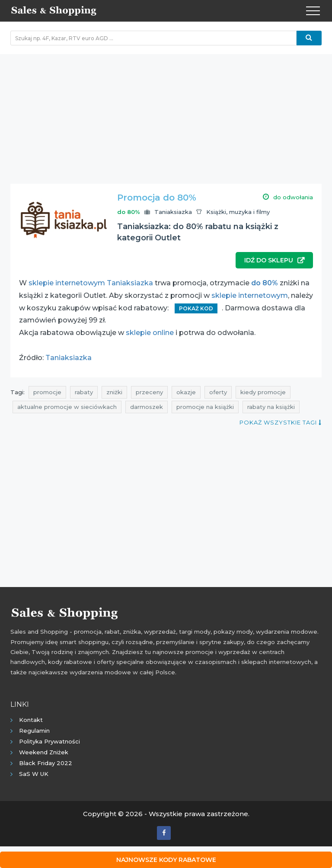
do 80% (265, 283)
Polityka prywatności (49, 741)
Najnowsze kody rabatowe (166, 860)
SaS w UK (34, 774)
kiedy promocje (263, 392)
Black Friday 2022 (46, 763)
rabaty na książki (271, 407)
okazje (186, 392)
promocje (47, 392)
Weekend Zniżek (44, 752)
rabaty (84, 392)
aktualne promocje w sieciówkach (67, 407)
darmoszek (147, 407)
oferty (218, 392)
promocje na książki (205, 407)
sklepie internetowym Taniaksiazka (91, 283)
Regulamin (34, 731)
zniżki (114, 392)
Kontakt (31, 720)
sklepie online (150, 333)
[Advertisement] (166, 115)
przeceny (149, 392)
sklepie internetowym (250, 295)
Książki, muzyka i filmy (238, 212)
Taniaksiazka (173, 212)
